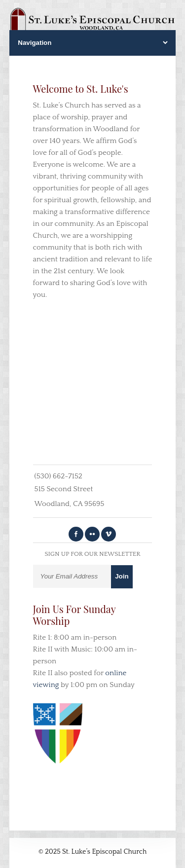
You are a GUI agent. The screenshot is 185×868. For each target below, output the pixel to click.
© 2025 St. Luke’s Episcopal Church (93, 852)
